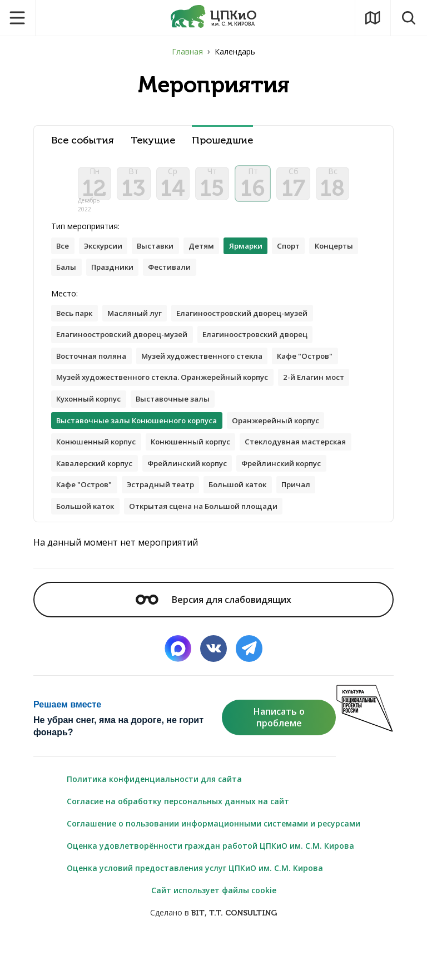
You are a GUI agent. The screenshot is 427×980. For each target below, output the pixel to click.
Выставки (163, 254)
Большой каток (176, 523)
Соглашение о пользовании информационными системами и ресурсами (213, 863)
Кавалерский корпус (222, 479)
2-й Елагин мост (89, 412)
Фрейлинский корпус (99, 501)
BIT (198, 953)
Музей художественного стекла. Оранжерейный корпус (170, 390)
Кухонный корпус (172, 412)
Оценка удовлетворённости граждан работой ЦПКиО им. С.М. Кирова (210, 886)
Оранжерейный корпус (291, 434)
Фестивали (232, 276)
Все (63, 254)
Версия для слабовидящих (213, 639)
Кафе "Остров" (322, 367)
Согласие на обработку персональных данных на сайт (178, 841)
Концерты (77, 276)
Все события (83, 140)
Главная (187, 51)
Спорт (303, 254)
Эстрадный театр (93, 523)
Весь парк (76, 323)
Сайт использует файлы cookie (214, 930)
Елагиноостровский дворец (269, 345)
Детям (211, 254)
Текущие (153, 140)
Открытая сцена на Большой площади (136, 545)
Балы (124, 276)
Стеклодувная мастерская (111, 479)
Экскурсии (106, 254)
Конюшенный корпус (99, 456)
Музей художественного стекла (212, 367)
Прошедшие (222, 140)
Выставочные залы (262, 412)
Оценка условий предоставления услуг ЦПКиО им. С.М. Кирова (195, 908)
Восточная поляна (94, 367)
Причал (238, 523)
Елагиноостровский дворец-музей (254, 323)
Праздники (172, 276)
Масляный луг (140, 323)
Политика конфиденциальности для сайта (154, 819)
